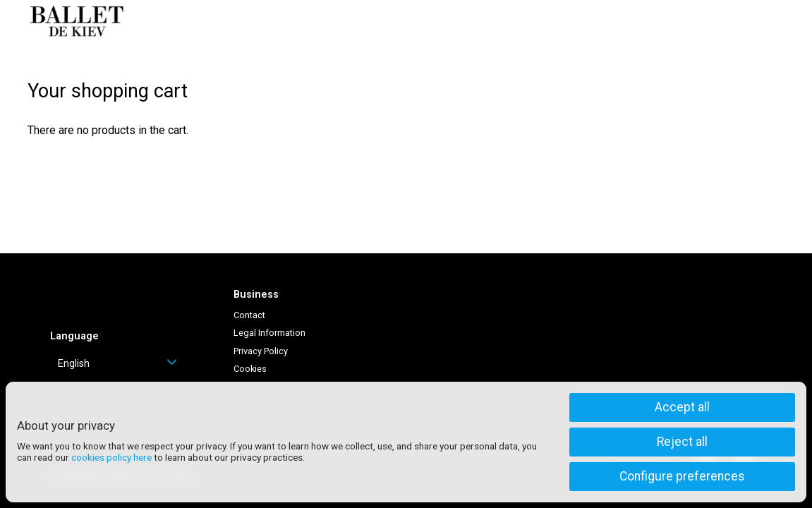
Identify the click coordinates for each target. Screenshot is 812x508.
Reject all (682, 442)
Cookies (250, 369)
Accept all (682, 407)
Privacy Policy (261, 351)
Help (614, 21)
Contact (249, 315)
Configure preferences (682, 476)
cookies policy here (111, 457)
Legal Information (269, 333)
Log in (663, 21)
